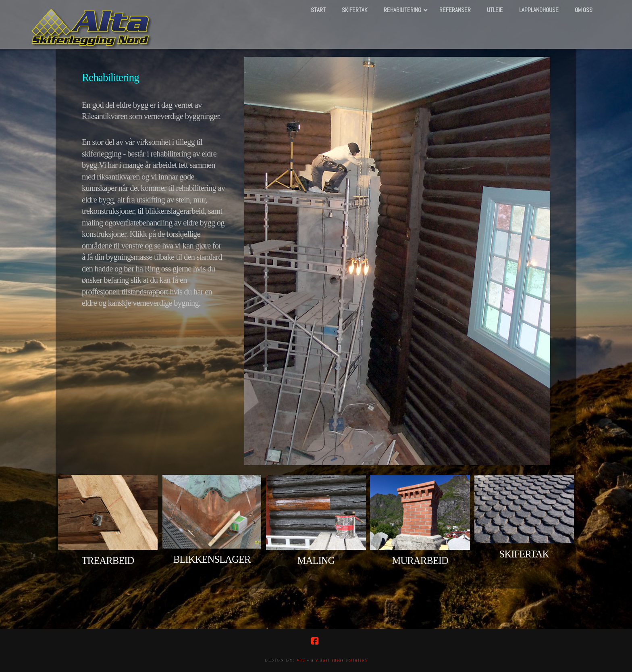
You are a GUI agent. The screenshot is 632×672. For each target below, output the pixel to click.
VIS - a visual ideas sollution (332, 660)
